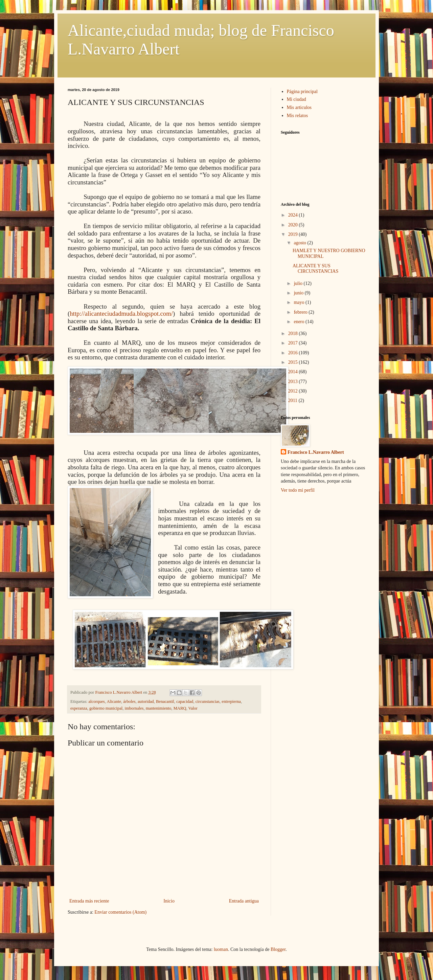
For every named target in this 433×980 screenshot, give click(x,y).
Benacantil (165, 701)
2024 (294, 215)
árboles (129, 701)
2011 (293, 400)
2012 (294, 391)
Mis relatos (298, 116)
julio (299, 283)
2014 (294, 372)
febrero (301, 312)
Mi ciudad (297, 99)
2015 (294, 362)
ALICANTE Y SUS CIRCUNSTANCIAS (315, 269)
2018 (294, 333)
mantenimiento (159, 708)
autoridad (146, 701)
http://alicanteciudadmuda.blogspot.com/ (121, 314)
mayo (300, 302)
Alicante (114, 701)
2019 (294, 234)
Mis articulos (299, 107)
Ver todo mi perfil (298, 490)
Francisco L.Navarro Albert (316, 452)
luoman (221, 949)
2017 (294, 343)
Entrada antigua (244, 901)
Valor (193, 708)
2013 (294, 382)
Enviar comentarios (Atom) (120, 912)
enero (300, 322)
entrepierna (231, 701)
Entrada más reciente (89, 901)
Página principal (302, 92)
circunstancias (208, 701)
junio (299, 293)
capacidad (185, 701)
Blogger (278, 949)
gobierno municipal (106, 708)
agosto (300, 243)
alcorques (97, 701)
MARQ (180, 708)
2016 (294, 353)
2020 (294, 225)
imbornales (134, 708)
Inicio (169, 901)
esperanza (79, 708)
